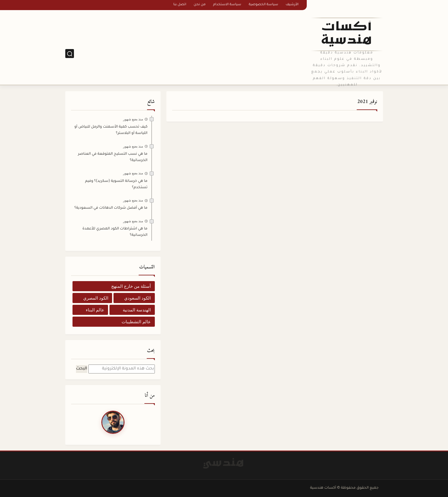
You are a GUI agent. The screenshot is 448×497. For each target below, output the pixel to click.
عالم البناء (95, 310)
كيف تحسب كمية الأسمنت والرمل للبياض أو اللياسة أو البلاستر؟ (111, 130)
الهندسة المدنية (137, 310)
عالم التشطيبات (136, 322)
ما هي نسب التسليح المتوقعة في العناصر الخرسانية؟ (113, 157)
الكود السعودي (137, 298)
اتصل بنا (180, 5)
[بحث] (70, 54)
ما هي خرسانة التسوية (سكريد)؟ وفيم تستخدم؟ (116, 184)
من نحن (200, 5)
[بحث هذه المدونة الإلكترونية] (122, 369)
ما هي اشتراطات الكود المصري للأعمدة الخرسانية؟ (115, 232)
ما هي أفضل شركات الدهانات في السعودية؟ (111, 208)
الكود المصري (96, 298)
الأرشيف (292, 5)
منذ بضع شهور (133, 119)
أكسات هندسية (347, 34)
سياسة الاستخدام (227, 5)
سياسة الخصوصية (263, 5)
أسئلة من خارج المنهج (131, 286)
